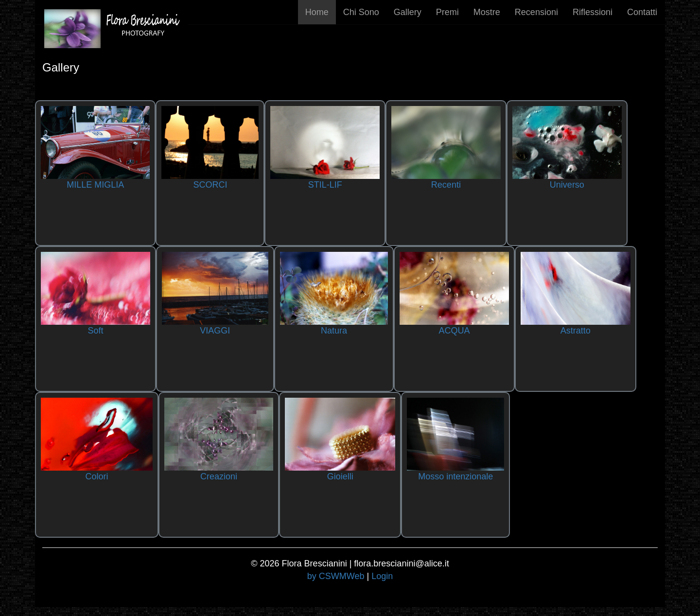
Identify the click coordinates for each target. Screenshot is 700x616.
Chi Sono (361, 12)
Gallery (408, 12)
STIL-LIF (325, 185)
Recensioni (536, 12)
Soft (95, 331)
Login (382, 576)
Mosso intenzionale (455, 476)
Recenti (446, 185)
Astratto (576, 331)
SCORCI (210, 185)
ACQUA (455, 331)
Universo (567, 185)
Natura (334, 331)
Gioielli (340, 476)
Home (317, 12)
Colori (96, 476)
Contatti (642, 12)
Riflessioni (593, 12)
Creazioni (219, 476)
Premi (447, 12)
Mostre (487, 12)
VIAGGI (215, 331)
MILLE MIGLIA (95, 185)
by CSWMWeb (336, 576)
